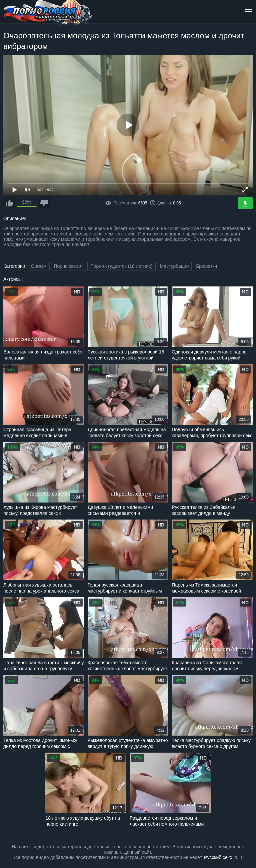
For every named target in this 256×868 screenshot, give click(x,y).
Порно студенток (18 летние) (121, 266)
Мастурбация (174, 266)
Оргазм (38, 266)
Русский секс (218, 857)
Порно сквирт (68, 266)
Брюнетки (206, 266)
